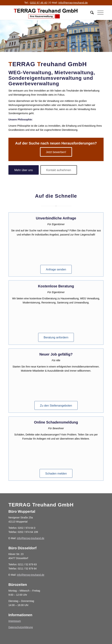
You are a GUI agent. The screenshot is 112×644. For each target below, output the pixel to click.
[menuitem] (90, 13)
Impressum (15, 621)
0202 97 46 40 (39, 3)
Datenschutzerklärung (21, 627)
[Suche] (90, 13)
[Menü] (99, 13)
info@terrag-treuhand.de (73, 3)
